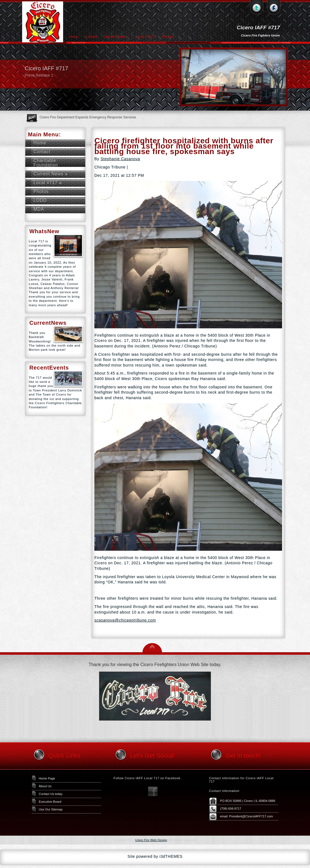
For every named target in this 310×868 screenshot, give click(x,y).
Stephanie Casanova (120, 159)
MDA (39, 209)
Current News (116, 37)
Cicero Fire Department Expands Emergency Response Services (88, 117)
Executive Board (50, 802)
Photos (168, 37)
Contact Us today (51, 794)
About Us (45, 786)
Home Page (47, 778)
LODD (40, 200)
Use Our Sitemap (51, 809)
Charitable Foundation (46, 163)
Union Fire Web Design (151, 840)
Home (74, 37)
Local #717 (146, 37)
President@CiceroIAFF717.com (251, 816)
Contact (91, 37)
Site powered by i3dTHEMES (155, 856)
